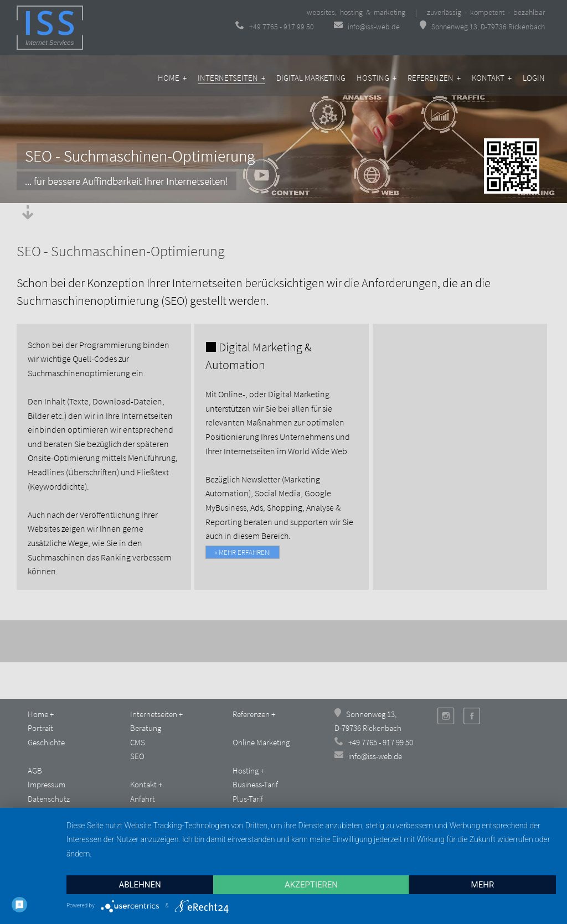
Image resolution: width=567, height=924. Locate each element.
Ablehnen (140, 885)
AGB (35, 770)
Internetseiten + (231, 78)
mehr (483, 885)
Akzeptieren (311, 885)
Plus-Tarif (248, 799)
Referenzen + (434, 78)
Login (534, 78)
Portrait (40, 728)
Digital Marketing (311, 78)
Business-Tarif (255, 784)
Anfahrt (143, 799)
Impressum (47, 784)
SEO (137, 756)
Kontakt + (492, 78)
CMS (138, 742)
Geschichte (46, 742)
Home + (172, 78)
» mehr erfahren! (243, 552)
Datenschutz (49, 799)
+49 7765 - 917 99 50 (275, 27)
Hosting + (377, 78)
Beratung (146, 728)
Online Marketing (261, 742)
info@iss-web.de (368, 27)
